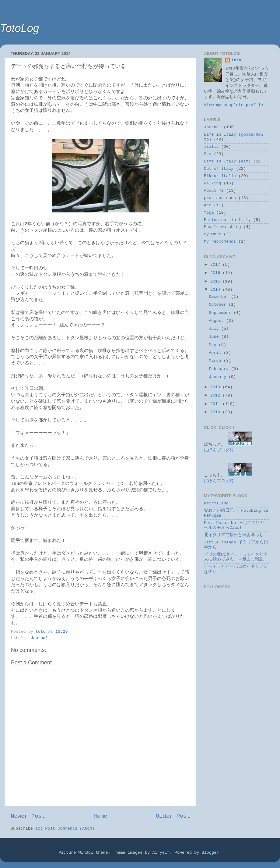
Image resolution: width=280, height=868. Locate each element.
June (215, 337)
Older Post (173, 816)
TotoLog (20, 28)
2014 (217, 290)
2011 (217, 404)
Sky (208, 154)
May (214, 345)
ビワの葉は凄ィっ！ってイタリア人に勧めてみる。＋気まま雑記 (236, 557)
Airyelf (161, 853)
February (220, 369)
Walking (213, 183)
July (215, 329)
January (219, 377)
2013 (217, 387)
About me (214, 191)
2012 (217, 395)
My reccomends (220, 242)
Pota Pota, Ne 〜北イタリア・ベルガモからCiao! (236, 525)
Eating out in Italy (227, 220)
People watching (222, 227)
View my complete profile (233, 105)
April (216, 353)
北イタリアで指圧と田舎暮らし (234, 535)
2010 (217, 412)
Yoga (209, 213)
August (217, 321)
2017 (217, 265)
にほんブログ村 (219, 450)
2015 (217, 281)
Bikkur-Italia (220, 176)
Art (208, 205)
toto (236, 60)
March (216, 361)
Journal (39, 638)
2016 (217, 273)
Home (100, 816)
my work (213, 234)
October (219, 305)
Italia (211, 147)
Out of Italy (219, 169)
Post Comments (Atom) (70, 829)
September (221, 313)
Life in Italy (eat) (227, 161)
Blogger (210, 853)
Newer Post (28, 816)
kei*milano (216, 503)
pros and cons (220, 198)
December (220, 297)
